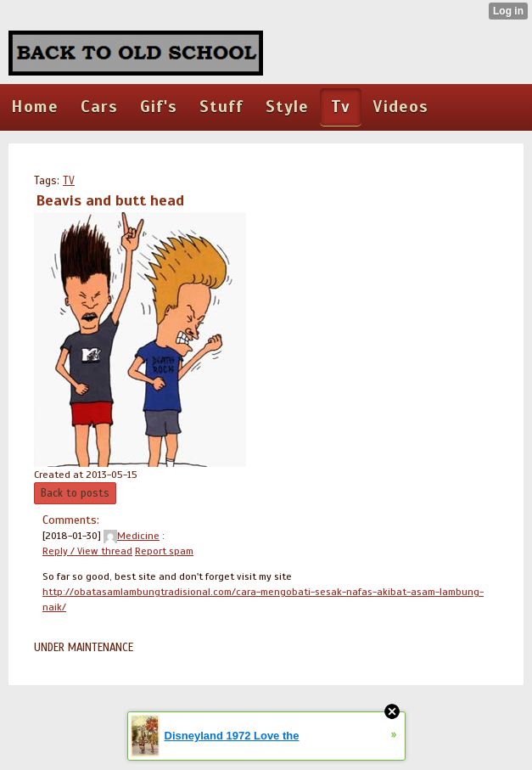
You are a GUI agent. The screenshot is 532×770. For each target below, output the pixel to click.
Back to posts (75, 493)
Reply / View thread (87, 551)
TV (69, 181)
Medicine (132, 536)
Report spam (164, 551)
